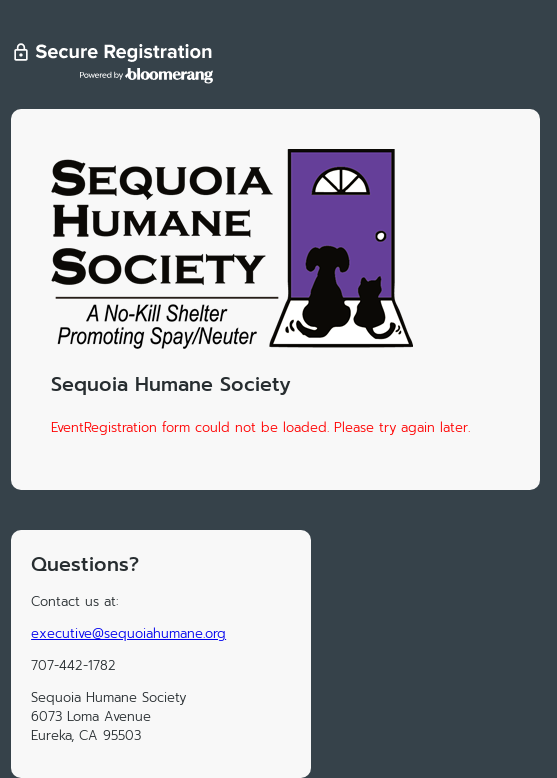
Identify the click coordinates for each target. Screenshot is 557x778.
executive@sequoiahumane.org (128, 633)
